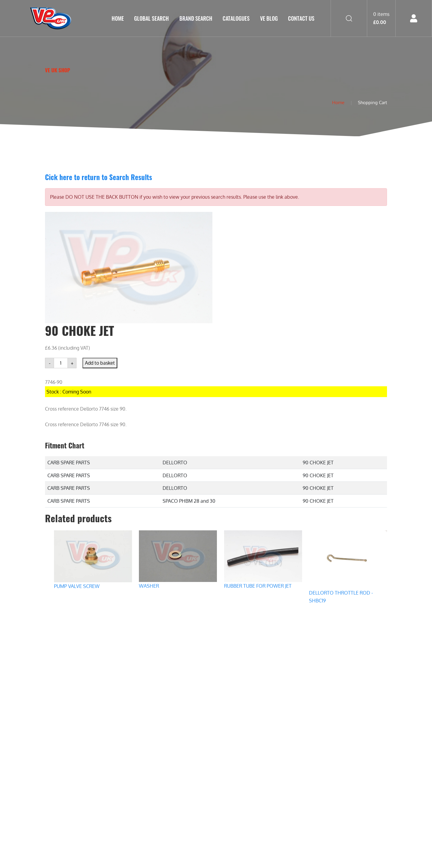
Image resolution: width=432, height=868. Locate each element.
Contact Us (301, 18)
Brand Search (196, 18)
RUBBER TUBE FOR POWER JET (258, 586)
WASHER (149, 586)
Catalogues (236, 18)
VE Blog (269, 18)
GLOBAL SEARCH (151, 18)
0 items (381, 18)
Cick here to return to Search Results (99, 177)
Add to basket (100, 363)
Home (118, 18)
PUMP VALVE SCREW (77, 586)
